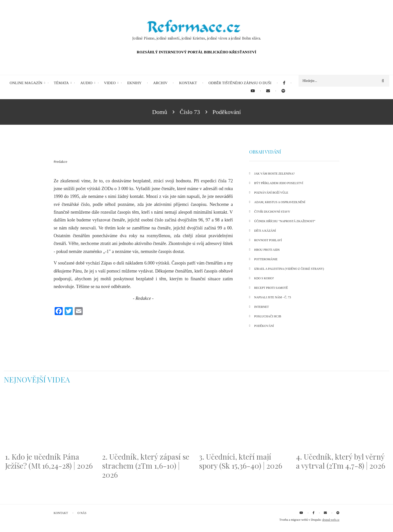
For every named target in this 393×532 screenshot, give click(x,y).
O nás (82, 513)
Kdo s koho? (264, 278)
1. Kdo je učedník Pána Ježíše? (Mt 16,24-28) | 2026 (49, 461)
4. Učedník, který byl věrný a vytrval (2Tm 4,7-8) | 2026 (341, 461)
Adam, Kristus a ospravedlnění (280, 202)
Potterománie (266, 259)
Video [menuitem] (110, 83)
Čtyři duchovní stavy (272, 212)
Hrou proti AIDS (267, 250)
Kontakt (61, 513)
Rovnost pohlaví (268, 240)
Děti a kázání (265, 231)
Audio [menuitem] (86, 83)
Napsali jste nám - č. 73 (273, 297)
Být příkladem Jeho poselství (279, 183)
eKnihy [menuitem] (134, 83)
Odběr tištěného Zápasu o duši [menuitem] (240, 83)
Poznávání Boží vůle (271, 193)
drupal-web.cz (331, 520)
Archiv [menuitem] (160, 83)
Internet (262, 307)
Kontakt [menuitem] (188, 83)
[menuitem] (284, 83)
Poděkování (264, 326)
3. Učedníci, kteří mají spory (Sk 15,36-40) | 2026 (241, 461)
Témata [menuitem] (61, 83)
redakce (62, 162)
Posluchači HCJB (268, 316)
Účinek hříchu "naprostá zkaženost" (285, 221)
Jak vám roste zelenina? (274, 174)
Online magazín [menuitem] (26, 83)
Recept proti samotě (271, 288)
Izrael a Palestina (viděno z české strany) (289, 269)
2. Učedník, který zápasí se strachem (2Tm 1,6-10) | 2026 (146, 466)
